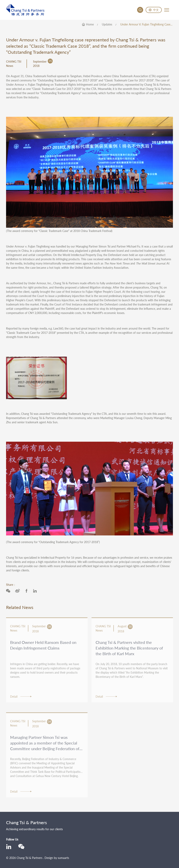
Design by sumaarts (57, 858)
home (90, 24)
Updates (107, 24)
